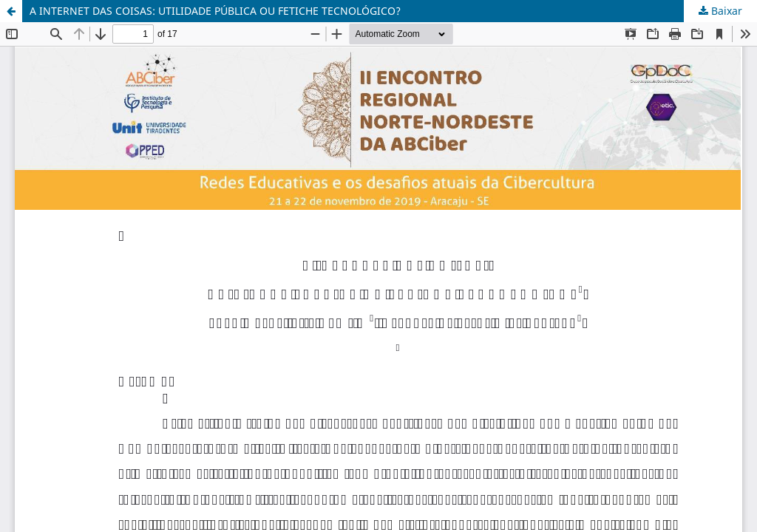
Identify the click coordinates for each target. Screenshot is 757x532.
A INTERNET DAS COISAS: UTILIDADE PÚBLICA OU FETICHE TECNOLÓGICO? (215, 11)
